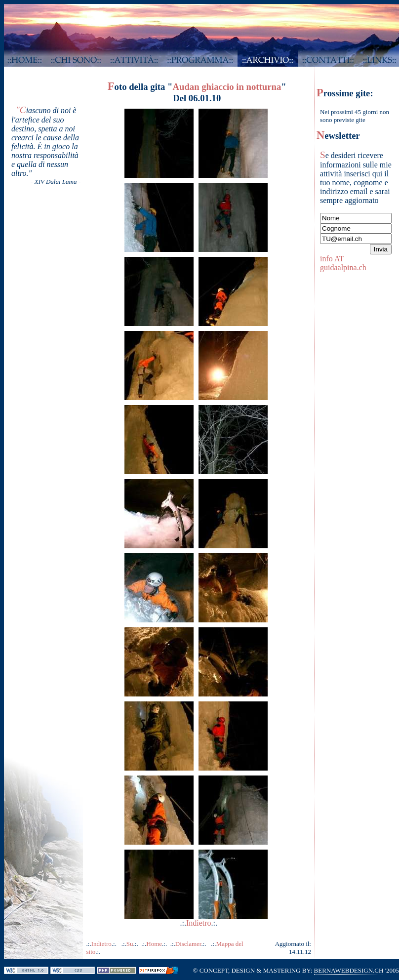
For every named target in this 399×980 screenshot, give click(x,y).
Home (154, 944)
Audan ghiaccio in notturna (227, 87)
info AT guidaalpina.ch (343, 263)
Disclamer (188, 944)
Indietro (199, 923)
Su (130, 944)
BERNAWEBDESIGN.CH (349, 970)
